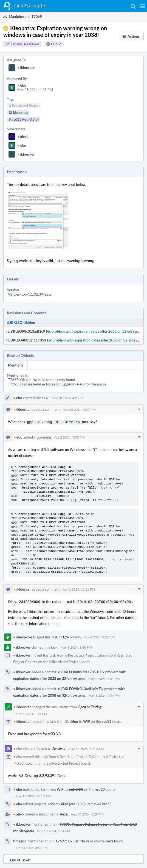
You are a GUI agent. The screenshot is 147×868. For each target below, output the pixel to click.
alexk (23, 137)
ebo (22, 85)
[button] (142, 6)
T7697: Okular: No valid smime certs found (41, 380)
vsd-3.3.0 (76, 788)
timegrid (20, 840)
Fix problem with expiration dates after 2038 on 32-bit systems (96, 331)
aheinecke (23, 636)
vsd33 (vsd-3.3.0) (72, 803)
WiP (87, 720)
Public (56, 44)
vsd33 (107, 720)
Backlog (72, 720)
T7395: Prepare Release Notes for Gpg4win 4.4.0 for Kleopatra (57, 384)
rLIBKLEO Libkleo (21, 323)
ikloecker (26, 68)
